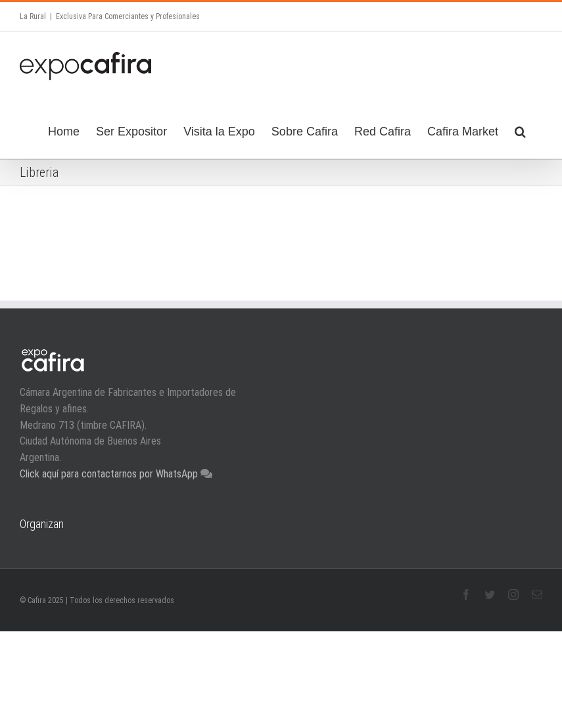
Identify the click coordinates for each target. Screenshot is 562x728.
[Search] (520, 130)
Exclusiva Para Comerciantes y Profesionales (128, 16)
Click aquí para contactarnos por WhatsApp (110, 473)
